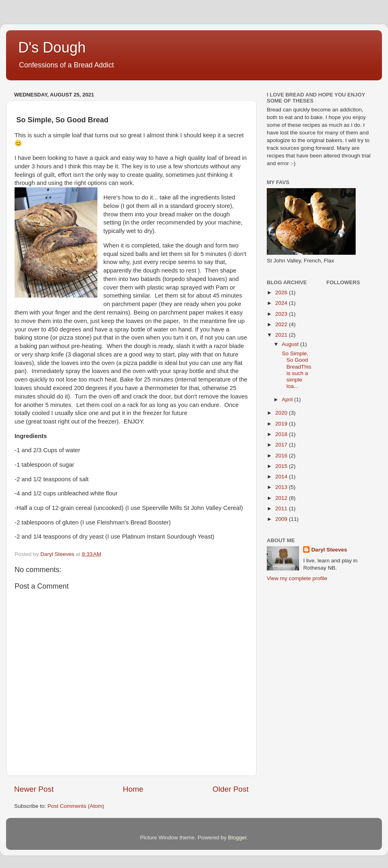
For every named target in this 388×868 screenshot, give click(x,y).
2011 (282, 508)
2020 (282, 413)
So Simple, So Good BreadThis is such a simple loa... (296, 370)
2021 (282, 335)
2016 (282, 456)
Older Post (231, 789)
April (288, 399)
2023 (282, 314)
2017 (282, 445)
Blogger (237, 838)
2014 (282, 477)
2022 (282, 324)
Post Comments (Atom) (76, 806)
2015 (282, 466)
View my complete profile (297, 578)
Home (133, 789)
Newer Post (34, 789)
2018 (282, 434)
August (291, 344)
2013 (282, 487)
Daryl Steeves (329, 550)
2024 (282, 303)
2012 (282, 498)
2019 (282, 424)
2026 (282, 292)
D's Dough (52, 47)
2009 (282, 519)
